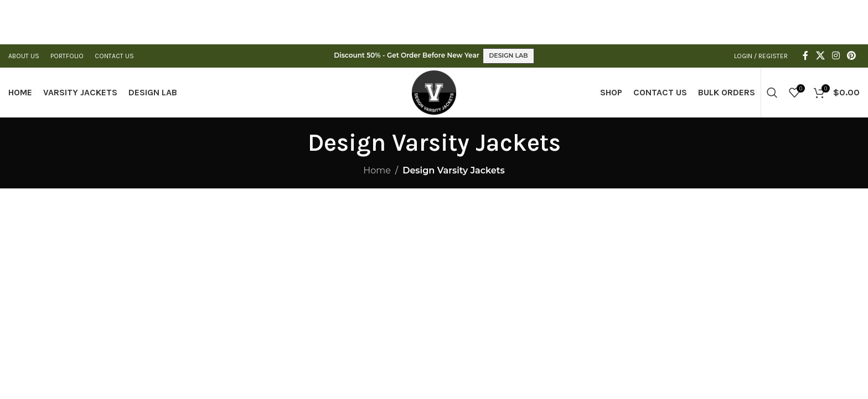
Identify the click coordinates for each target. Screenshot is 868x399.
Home (377, 170)
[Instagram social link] (836, 56)
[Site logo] (434, 92)
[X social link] (820, 56)
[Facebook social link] (805, 56)
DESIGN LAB (508, 55)
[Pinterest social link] (852, 56)
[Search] (772, 93)
